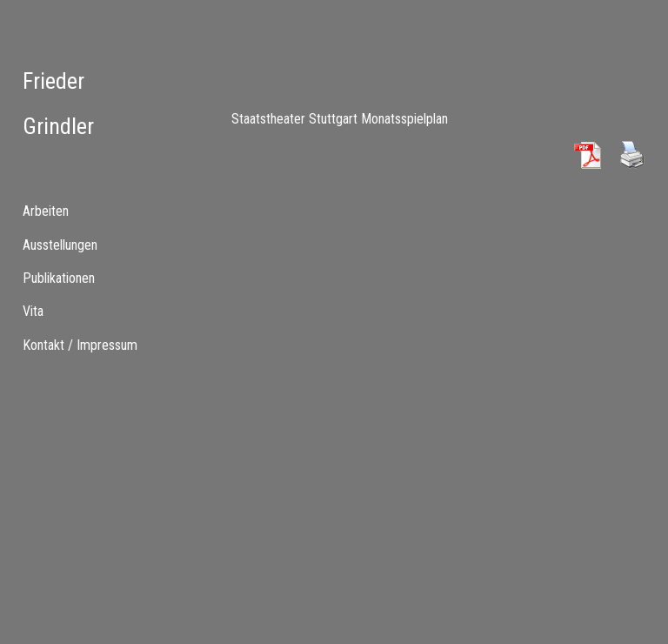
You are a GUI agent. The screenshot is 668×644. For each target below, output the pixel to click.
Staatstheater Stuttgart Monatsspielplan (340, 119)
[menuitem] (83, 245)
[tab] (83, 211)
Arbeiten (46, 211)
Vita (33, 311)
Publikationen (59, 278)
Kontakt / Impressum (80, 345)
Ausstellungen (60, 245)
